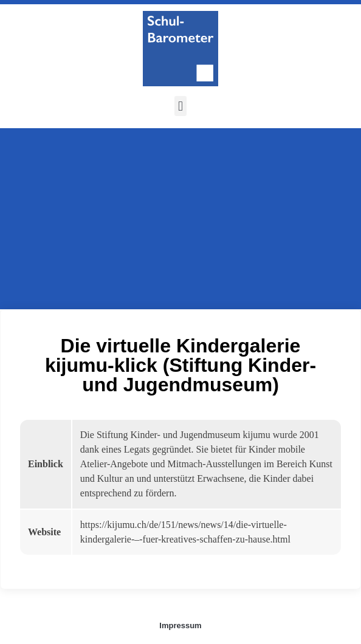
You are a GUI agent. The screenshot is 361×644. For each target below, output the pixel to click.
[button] (180, 106)
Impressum (180, 625)
